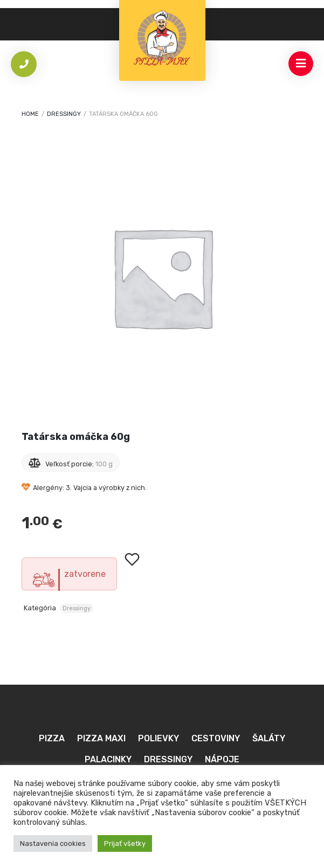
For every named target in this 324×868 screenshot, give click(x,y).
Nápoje (222, 759)
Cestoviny (216, 738)
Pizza (52, 738)
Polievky (158, 738)
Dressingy (64, 114)
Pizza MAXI (101, 738)
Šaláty (269, 738)
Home (30, 114)
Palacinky (108, 759)
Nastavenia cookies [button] (53, 843)
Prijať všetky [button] (125, 843)
